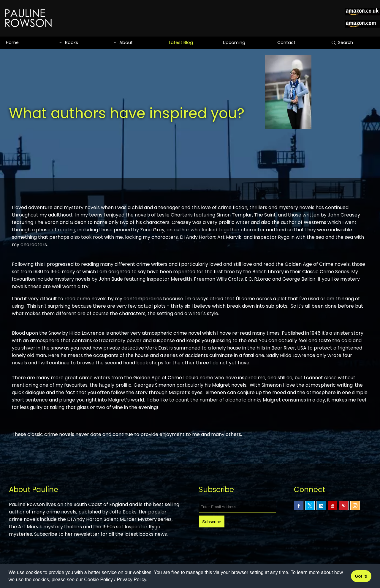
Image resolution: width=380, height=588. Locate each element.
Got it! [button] (361, 576)
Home (12, 42)
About (126, 42)
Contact (286, 42)
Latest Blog (180, 42)
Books (71, 42)
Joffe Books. (142, 512)
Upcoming (234, 42)
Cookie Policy (98, 580)
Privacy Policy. (132, 580)
